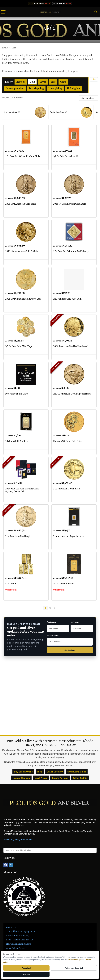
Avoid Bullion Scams (15, 948)
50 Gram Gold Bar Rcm (17, 441)
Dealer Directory (55, 772)
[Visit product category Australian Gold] (71, 112)
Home (5, 48)
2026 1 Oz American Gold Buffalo (22, 251)
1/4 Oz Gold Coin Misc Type (19, 346)
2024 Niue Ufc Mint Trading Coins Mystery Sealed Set (22, 490)
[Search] (96, 12)
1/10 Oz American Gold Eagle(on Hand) (72, 394)
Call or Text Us (80, 778)
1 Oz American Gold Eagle (18, 536)
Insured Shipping (21, 778)
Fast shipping (36, 88)
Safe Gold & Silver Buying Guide (21, 931)
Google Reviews (60, 778)
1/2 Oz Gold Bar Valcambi (66, 156)
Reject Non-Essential (74, 968)
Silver (43, 82)
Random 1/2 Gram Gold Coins (68, 441)
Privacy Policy (74, 960)
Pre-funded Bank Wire (16, 394)
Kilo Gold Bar (12, 584)
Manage (26, 974)
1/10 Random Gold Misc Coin (67, 299)
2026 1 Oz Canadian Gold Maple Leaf (23, 299)
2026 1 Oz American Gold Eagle (21, 204)
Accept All (26, 968)
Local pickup (55, 88)
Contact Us (11, 927)
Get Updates (70, 650)
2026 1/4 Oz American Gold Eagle (70, 204)
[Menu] (3, 12)
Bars (53, 82)
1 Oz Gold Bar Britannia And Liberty (71, 251)
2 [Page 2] (50, 608)
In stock (21, 82)
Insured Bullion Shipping (18, 936)
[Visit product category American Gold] (25, 112)
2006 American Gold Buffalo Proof (70, 346)
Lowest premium (15, 88)
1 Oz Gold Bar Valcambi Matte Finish (23, 156)
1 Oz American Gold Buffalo (67, 489)
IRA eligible (73, 88)
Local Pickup (41, 778)
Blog (40, 772)
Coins (63, 82)
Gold (32, 82)
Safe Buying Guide (77, 772)
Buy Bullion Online (23, 772)
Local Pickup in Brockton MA (20, 940)
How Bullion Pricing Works (19, 944)
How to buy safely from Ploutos (18, 840)
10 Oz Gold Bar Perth (63, 584)
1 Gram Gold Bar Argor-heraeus (69, 536)
